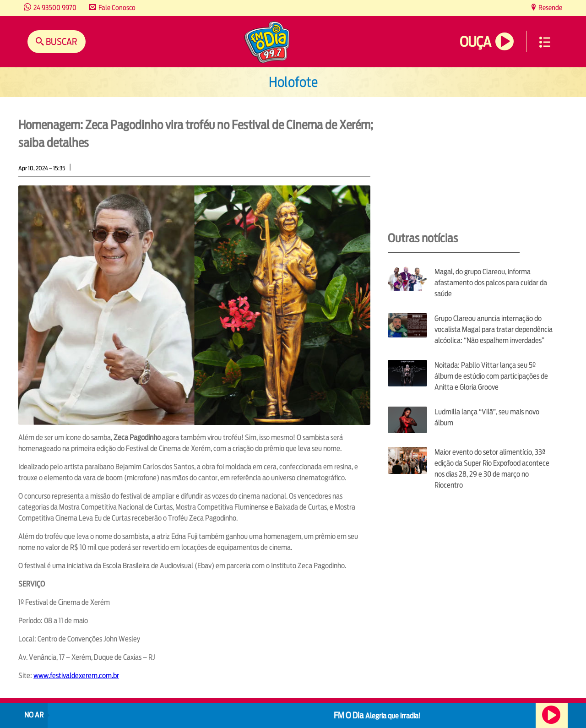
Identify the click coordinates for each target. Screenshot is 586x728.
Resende (550, 8)
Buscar (61, 41)
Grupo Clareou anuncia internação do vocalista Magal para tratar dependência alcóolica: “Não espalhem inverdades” (494, 329)
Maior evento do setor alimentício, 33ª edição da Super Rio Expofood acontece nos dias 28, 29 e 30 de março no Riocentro (492, 469)
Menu (545, 42)
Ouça (475, 42)
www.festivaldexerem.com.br (76, 676)
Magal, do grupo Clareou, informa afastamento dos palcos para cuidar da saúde (491, 283)
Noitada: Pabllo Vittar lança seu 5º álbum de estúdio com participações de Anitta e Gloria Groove (491, 376)
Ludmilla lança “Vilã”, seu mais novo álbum (487, 417)
